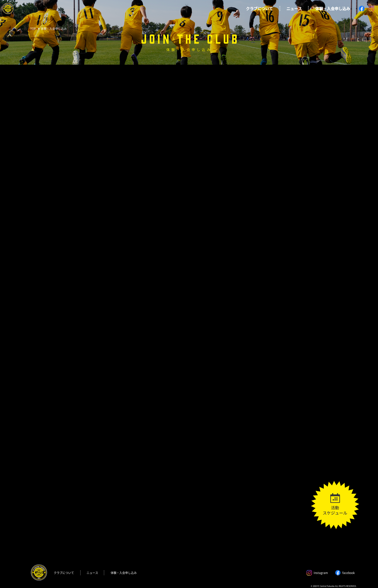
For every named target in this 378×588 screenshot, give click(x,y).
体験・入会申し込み (333, 8)
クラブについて (259, 8)
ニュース (294, 8)
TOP (33, 29)
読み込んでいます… (189, 323)
